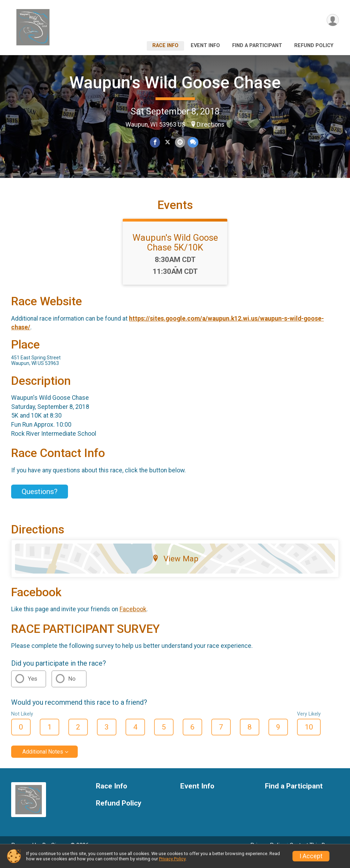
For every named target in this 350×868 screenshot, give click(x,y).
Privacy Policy (172, 859)
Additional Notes (43, 761)
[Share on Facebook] (155, 143)
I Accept (311, 856)
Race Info (165, 46)
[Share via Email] (180, 143)
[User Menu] (332, 20)
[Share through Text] (192, 143)
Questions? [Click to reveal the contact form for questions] (40, 501)
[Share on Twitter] (168, 143)
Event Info (205, 46)
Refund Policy (314, 46)
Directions (211, 125)
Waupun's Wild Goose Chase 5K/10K (175, 252)
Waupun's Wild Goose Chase (175, 83)
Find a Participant (257, 46)
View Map (175, 568)
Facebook (133, 619)
